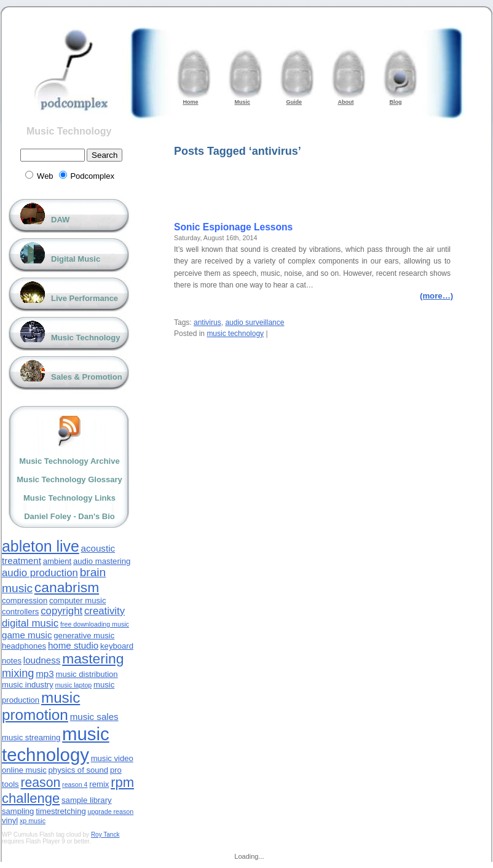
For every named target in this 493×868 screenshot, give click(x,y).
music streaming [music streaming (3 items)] (31, 737)
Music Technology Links (69, 498)
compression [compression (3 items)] (25, 600)
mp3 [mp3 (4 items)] (45, 674)
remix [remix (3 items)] (99, 784)
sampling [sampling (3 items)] (18, 811)
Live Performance (85, 298)
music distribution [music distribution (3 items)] (86, 674)
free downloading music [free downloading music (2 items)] (95, 624)
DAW (60, 220)
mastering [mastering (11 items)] (93, 659)
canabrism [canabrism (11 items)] (67, 587)
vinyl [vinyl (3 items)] (10, 820)
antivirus (207, 323)
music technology (235, 334)
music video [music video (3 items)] (112, 758)
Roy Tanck (105, 835)
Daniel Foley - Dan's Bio (69, 516)
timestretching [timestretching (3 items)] (61, 811)
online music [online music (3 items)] (24, 770)
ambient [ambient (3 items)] (57, 561)
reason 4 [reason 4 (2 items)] (75, 784)
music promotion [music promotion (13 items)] (41, 706)
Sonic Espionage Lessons (233, 227)
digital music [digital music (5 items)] (30, 623)
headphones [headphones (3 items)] (24, 646)
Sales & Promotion (87, 377)
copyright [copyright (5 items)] (61, 611)
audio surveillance (254, 323)
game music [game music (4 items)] (27, 635)
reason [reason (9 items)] (40, 782)
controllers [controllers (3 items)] (20, 612)
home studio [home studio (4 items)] (73, 645)
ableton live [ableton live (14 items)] (41, 546)
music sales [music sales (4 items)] (94, 717)
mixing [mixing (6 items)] (18, 673)
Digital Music (76, 259)
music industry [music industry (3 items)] (28, 685)
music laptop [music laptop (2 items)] (73, 685)
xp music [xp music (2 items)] (33, 821)
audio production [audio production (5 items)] (40, 573)
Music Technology (69, 131)
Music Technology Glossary (69, 479)
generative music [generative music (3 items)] (84, 635)
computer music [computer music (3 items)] (77, 600)
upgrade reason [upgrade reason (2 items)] (110, 811)
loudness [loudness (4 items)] (42, 660)
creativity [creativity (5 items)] (105, 611)
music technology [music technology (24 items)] (56, 744)
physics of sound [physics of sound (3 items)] (79, 770)
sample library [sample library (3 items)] (87, 800)
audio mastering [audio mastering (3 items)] (102, 561)
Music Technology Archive (69, 461)
